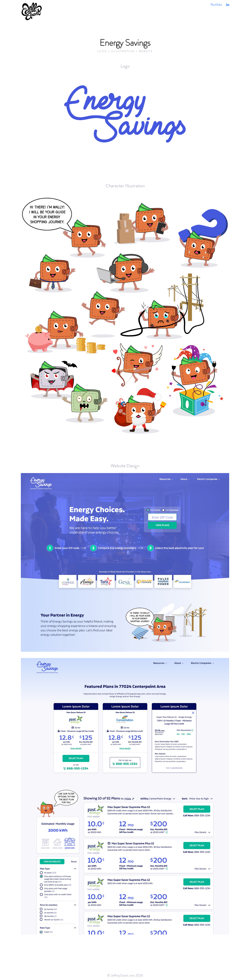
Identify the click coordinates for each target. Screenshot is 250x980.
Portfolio (216, 5)
